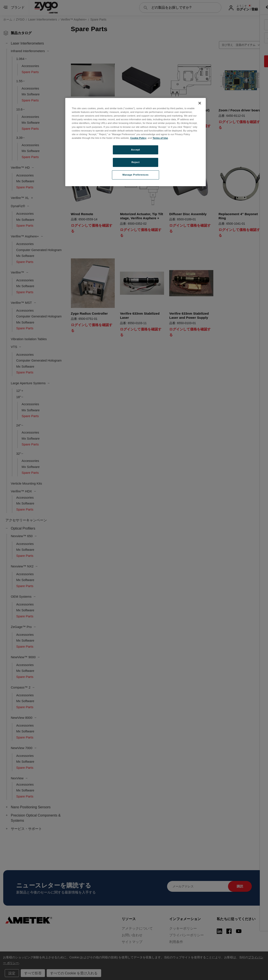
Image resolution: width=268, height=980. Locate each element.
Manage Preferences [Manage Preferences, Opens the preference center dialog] (136, 175)
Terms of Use (160, 138)
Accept (135, 150)
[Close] (200, 103)
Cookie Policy (138, 138)
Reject (136, 162)
